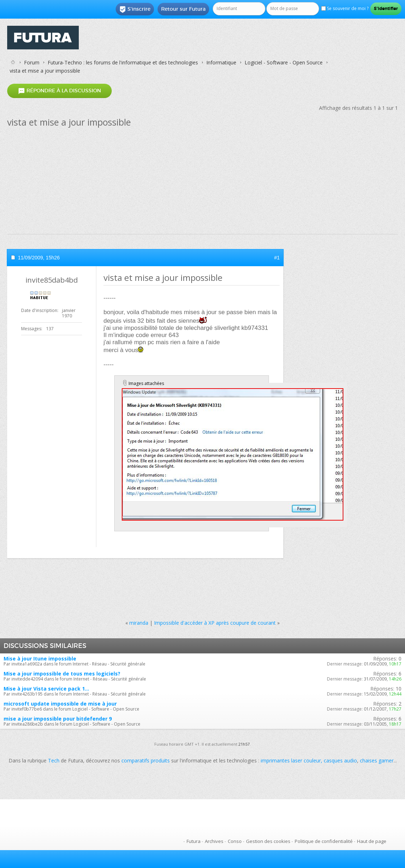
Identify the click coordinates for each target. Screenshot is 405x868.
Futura (194, 841)
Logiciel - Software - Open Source (284, 62)
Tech (54, 760)
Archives (214, 841)
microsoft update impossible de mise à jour (60, 704)
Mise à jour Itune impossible (40, 659)
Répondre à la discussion (59, 91)
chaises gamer (377, 760)
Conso (235, 841)
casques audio (340, 760)
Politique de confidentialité (324, 841)
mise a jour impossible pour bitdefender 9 (58, 719)
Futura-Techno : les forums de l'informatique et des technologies (123, 62)
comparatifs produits (146, 760)
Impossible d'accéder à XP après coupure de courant (215, 623)
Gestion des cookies (268, 841)
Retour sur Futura (183, 9)
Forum (32, 62)
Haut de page (372, 841)
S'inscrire (135, 9)
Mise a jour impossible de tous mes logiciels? (62, 674)
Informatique (221, 62)
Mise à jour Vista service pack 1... (46, 689)
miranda (139, 623)
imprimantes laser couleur (291, 760)
